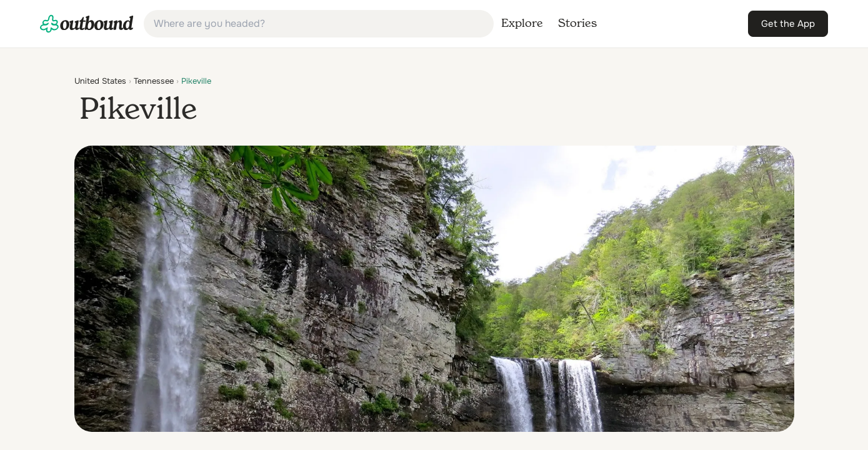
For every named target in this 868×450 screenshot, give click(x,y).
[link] (87, 24)
